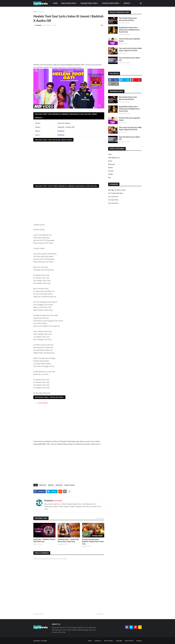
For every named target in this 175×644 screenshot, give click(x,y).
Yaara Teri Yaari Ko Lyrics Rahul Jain (129, 59)
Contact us (98, 641)
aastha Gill (41, 12)
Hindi (110, 154)
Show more (101, 518)
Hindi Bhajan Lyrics (114, 158)
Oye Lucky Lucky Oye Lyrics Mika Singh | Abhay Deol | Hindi (130, 49)
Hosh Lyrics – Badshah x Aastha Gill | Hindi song (44, 540)
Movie (110, 161)
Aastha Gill (70, 127)
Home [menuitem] (55, 3)
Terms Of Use (129, 641)
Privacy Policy (109, 641)
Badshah (61, 127)
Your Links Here (113, 197)
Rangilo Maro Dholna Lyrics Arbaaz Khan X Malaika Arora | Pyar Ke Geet (129, 30)
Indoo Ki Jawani (64, 123)
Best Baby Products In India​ (117, 190)
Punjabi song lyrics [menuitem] (89, 3)
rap (109, 177)
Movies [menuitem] (127, 3)
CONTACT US (44, 444)
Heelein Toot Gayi (68, 441)
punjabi (110, 174)
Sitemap (139, 641)
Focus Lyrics (43, 403)
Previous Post (39, 614)
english (110, 168)
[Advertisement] (69, 45)
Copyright (119, 641)
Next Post (100, 614)
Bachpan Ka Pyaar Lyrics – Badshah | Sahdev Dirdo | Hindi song (93, 542)
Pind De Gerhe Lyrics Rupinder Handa (129, 40)
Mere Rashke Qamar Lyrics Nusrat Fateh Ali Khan (128, 19)
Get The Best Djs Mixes (116, 193)
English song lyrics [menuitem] (110, 3)
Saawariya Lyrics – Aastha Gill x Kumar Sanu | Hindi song (68, 540)
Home (35, 12)
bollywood (59, 485)
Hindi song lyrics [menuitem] (68, 3)
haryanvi (111, 171)
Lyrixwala (58, 500)
